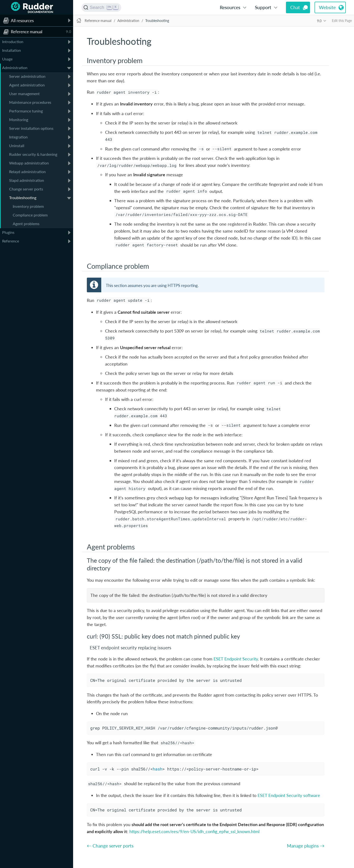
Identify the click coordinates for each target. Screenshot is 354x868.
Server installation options (31, 128)
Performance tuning (26, 111)
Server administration (27, 76)
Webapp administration (29, 163)
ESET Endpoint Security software (289, 795)
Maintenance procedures (30, 102)
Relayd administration (27, 172)
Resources (230, 7)
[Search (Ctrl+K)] (101, 7)
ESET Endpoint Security (236, 659)
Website (327, 7)
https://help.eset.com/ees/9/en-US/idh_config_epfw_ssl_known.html (194, 831)
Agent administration (27, 85)
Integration (18, 137)
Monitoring (19, 120)
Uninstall (17, 146)
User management (24, 94)
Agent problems (26, 224)
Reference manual (98, 21)
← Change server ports (110, 846)
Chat (295, 7)
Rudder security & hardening (33, 154)
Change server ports (26, 189)
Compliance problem (30, 215)
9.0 (319, 21)
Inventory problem (28, 206)
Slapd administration (27, 180)
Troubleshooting (23, 198)
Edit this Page (342, 21)
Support (263, 7)
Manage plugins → (306, 846)
